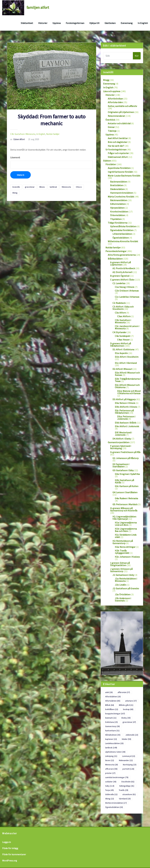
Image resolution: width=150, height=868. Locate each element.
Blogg (106, 80)
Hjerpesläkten (117, 208)
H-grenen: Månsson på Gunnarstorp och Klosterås (124, 509)
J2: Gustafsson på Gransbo (126, 588)
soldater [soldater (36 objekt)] (111, 782)
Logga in (7, 842)
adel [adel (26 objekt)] (109, 692)
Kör (137, 56)
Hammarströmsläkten (122, 193)
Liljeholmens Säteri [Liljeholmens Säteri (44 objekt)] (115, 752)
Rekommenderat (116, 116)
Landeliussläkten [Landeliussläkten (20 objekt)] (114, 743)
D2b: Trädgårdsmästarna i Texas (128, 380)
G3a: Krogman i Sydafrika (127, 474)
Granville (16, 187)
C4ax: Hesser (123, 340)
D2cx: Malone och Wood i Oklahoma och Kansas (129, 392)
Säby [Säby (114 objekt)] (110, 786)
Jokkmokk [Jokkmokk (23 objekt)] (132, 735)
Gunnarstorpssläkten (119, 442)
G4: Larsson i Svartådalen (125, 492)
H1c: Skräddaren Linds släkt (126, 536)
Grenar (111, 127)
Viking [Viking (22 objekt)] (110, 799)
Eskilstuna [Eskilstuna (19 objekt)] (111, 722)
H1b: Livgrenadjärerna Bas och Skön (126, 530)
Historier (43, 23)
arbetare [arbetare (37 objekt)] (131, 701)
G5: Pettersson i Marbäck (125, 504)
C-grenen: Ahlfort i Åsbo (122, 280)
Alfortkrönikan (115, 99)
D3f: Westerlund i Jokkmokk (123, 434)
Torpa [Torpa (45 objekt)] (109, 790)
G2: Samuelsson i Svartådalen (121, 465)
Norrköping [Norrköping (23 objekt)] (130, 765)
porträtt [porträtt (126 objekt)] (128, 769)
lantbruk (53, 187)
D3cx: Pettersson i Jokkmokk (126, 418)
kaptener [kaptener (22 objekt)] (111, 739)
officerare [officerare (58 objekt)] (111, 769)
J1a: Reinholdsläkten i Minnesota (126, 580)
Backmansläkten (119, 182)
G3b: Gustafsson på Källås (124, 481)
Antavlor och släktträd (119, 123)
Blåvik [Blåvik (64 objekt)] (110, 705)
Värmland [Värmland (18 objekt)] (125, 799)
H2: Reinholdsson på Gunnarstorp (123, 542)
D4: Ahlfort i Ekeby (122, 439)
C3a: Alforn (120, 313)
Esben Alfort (18, 139)
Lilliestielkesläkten (122, 234)
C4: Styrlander (119, 332)
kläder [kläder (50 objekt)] (126, 739)
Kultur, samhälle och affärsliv (122, 106)
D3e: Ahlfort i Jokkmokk (127, 426)
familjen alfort (38, 7)
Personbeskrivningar (116, 251)
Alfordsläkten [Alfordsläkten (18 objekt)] (113, 697)
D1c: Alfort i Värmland (126, 363)
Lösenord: (52, 162)
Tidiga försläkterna (118, 223)
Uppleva (57, 23)
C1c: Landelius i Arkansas (127, 297)
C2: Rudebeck (119, 303)
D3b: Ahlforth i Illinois (126, 407)
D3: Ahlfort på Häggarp (124, 399)
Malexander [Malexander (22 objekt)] (126, 760)
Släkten (107, 161)
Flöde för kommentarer (14, 854)
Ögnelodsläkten (121, 238)
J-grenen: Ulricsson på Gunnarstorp (121, 570)
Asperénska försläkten (119, 168)
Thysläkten (116, 219)
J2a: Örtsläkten (123, 594)
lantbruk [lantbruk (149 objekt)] (111, 748)
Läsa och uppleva (112, 91)
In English (143, 23)
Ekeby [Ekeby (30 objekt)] (126, 718)
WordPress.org (10, 861)
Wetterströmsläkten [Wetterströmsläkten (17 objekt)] (116, 803)
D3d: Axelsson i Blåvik (125, 423)
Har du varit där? (116, 146)
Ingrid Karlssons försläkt (120, 172)
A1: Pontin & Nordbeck (124, 268)
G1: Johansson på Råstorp (126, 458)
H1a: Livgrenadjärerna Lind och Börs (126, 524)
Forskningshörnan (75, 23)
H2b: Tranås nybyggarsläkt (122, 552)
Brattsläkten (117, 185)
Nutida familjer (53, 134)
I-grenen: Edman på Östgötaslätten (120, 564)
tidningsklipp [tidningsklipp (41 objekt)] (127, 786)
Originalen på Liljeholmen (121, 112)
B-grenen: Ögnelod (120, 276)
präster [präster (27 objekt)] (110, 773)
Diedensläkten (117, 189)
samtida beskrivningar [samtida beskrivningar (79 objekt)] (117, 777)
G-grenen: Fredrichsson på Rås (125, 452)
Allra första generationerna (122, 255)
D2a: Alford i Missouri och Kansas (127, 374)
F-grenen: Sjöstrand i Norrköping (121, 447)
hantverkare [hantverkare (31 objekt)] (112, 731)
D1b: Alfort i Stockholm (127, 357)
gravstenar (30, 187)
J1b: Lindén (120, 585)
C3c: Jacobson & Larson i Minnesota (127, 327)
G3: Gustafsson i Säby (123, 470)
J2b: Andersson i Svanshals (123, 599)
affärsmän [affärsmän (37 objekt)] (124, 692)
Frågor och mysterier (118, 153)
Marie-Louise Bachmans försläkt (124, 176)
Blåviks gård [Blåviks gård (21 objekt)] (126, 705)
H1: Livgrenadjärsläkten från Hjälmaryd (124, 518)
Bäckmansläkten (119, 200)
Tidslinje (112, 131)
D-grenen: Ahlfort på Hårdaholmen (121, 345)
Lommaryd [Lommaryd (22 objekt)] (129, 756)
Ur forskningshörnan (116, 149)
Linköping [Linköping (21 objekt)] (111, 756)
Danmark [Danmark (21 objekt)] (111, 718)
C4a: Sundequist (123, 336)
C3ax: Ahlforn (124, 316)
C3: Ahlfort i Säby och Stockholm (123, 308)
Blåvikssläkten (115, 259)
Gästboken (110, 23)
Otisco (79, 187)
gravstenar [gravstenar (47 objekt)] (129, 722)
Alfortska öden (115, 102)
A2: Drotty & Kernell (122, 272)
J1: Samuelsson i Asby (123, 575)
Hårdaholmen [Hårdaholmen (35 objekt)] (113, 735)
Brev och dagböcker (118, 142)
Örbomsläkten (118, 215)
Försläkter (111, 164)
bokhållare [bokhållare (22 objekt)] (112, 709)
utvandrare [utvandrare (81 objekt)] (129, 794)
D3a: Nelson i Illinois (125, 403)
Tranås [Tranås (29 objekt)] (123, 790)
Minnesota (66, 187)
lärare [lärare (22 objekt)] (110, 760)
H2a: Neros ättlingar (125, 547)
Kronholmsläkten (119, 212)
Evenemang (127, 23)
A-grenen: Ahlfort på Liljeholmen (120, 263)
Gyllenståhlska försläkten (123, 226)
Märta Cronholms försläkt (121, 197)
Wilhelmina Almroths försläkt (123, 241)
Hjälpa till (94, 23)
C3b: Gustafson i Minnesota (23, 134)
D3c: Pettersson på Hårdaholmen (124, 412)
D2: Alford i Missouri (122, 369)
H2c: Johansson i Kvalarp (127, 557)
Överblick (110, 120)
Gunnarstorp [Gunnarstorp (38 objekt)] (112, 726)
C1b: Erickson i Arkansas (127, 291)
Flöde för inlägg (10, 848)
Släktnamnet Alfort (118, 157)
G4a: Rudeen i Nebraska (126, 498)
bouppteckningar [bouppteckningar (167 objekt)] (115, 714)
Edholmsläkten (118, 204)
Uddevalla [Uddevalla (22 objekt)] (111, 794)
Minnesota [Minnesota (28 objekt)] (112, 765)
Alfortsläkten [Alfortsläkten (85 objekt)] (113, 701)
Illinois (42, 187)
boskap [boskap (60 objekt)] (128, 709)
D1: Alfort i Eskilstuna (123, 349)
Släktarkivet (27, 23)
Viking (15, 193)
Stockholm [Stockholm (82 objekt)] (128, 782)
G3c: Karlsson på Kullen (127, 486)
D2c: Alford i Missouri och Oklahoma (127, 386)
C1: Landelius (119, 283)
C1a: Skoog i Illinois (125, 287)
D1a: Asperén (121, 353)
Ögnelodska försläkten (122, 230)
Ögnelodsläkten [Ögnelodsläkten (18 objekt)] (114, 807)
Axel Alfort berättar (118, 138)
